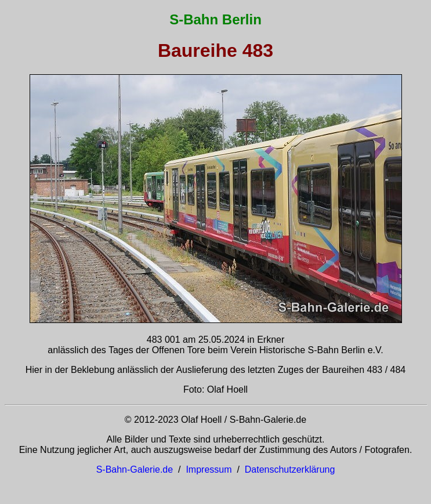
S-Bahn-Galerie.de (135, 469)
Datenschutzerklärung (290, 469)
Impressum (209, 469)
